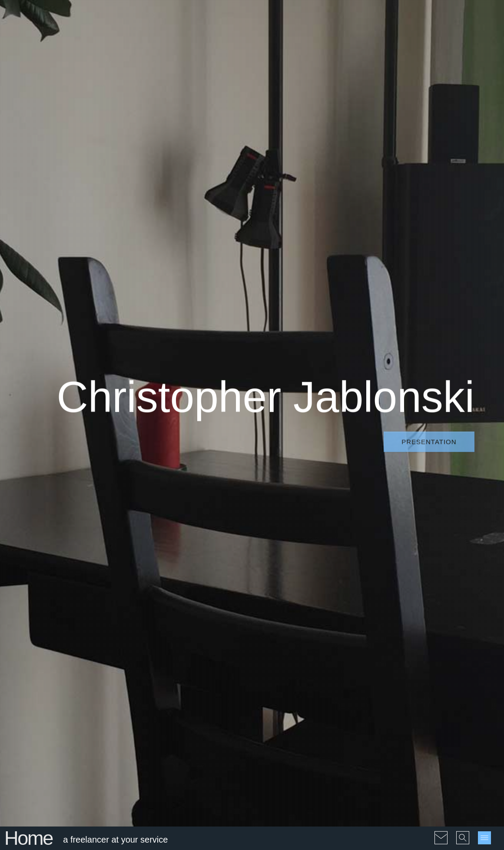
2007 (453, 641)
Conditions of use (143, 838)
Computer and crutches (198, 618)
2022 (453, 673)
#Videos (272, 794)
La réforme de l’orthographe (183, 648)
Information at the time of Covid (199, 751)
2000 (416, 630)
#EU (300, 630)
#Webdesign (278, 728)
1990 (380, 619)
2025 (416, 684)
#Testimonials (280, 695)
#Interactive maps (285, 783)
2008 (380, 652)
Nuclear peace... (74, 740)
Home (28, 301)
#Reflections (278, 673)
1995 (416, 619)
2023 (380, 684)
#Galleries (340, 772)
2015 (416, 662)
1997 (453, 619)
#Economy (275, 630)
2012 (453, 652)
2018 (380, 673)
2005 (416, 641)
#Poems (272, 662)
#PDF (323, 783)
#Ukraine (273, 717)
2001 (434, 630)
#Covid (310, 619)
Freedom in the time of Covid (196, 717)
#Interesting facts (312, 641)
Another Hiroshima (252, 358)
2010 (416, 652)
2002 (453, 630)
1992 (398, 619)
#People (296, 652)
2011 (434, 652)
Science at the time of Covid (194, 683)
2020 (416, 673)
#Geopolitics (328, 630)
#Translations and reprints (297, 706)
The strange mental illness (88, 645)
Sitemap (180, 838)
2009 (398, 652)
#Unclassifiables (313, 717)
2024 (398, 684)
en (377, 729)
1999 (398, 630)
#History (272, 641)
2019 (398, 673)
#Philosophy (329, 652)
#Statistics (318, 684)
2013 (380, 662)
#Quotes (327, 662)
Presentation (429, 173)
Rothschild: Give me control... (79, 710)
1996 (434, 619)
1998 (380, 630)
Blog (252, 518)
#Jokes (270, 652)
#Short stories (280, 684)
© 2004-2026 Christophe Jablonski (74, 838)
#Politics (299, 662)
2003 (380, 641)
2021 (434, 673)
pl (394, 729)
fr (386, 729)
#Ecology (336, 619)
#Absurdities (278, 619)
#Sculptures (317, 673)
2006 (434, 641)
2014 (398, 662)
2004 (398, 641)
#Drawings (306, 772)
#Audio (277, 772)
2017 (453, 662)
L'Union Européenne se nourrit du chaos (84, 675)
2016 (434, 662)
